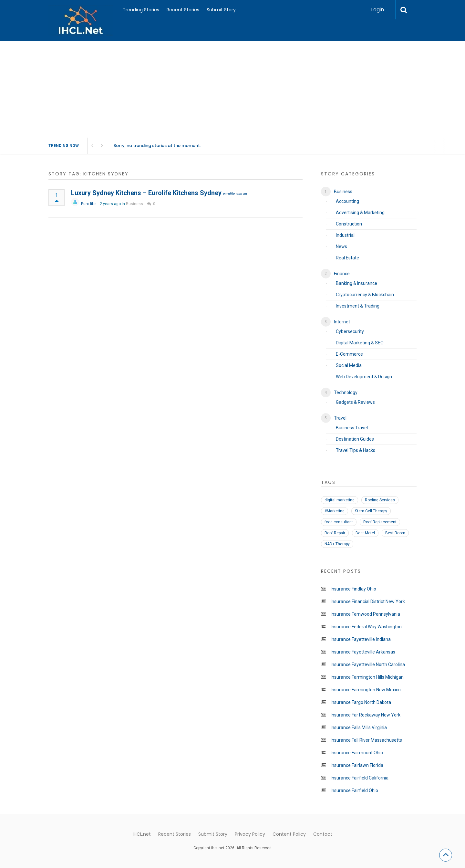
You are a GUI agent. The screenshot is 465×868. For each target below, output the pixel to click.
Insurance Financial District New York (368, 601)
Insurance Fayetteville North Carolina (368, 664)
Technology (346, 392)
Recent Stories (183, 10)
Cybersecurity (350, 331)
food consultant (339, 522)
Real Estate (347, 258)
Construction (349, 224)
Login (377, 10)
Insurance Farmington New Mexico (366, 690)
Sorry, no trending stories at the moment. (157, 146)
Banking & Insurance (356, 283)
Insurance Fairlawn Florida (357, 765)
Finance (342, 274)
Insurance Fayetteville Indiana (361, 639)
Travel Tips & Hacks (356, 450)
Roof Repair (335, 533)
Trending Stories (141, 10)
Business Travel (352, 428)
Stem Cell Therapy (371, 511)
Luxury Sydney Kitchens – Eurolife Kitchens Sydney (146, 193)
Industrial (345, 235)
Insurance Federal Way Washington (366, 627)
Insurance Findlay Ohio (353, 589)
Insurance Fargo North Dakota (361, 702)
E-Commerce (349, 354)
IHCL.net (142, 834)
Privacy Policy (250, 834)
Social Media (349, 365)
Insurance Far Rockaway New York (366, 715)
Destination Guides (355, 439)
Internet (342, 322)
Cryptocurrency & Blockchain (365, 295)
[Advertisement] (232, 89)
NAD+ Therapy (337, 544)
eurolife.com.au (235, 194)
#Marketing (335, 511)
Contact (323, 834)
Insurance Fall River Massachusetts (366, 740)
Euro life (88, 204)
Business (134, 204)
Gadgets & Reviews (355, 402)
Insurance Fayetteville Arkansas (363, 652)
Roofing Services (380, 500)
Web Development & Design (364, 377)
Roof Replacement (380, 522)
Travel (340, 418)
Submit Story (221, 10)
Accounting (347, 201)
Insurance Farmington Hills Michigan (367, 677)
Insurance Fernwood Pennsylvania (365, 614)
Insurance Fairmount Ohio (357, 753)
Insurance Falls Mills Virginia (359, 727)
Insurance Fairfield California (360, 778)
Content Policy (289, 834)
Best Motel (365, 533)
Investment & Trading (358, 306)
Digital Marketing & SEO (360, 343)
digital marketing (340, 500)
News (341, 246)
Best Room (395, 533)
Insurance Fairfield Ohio (354, 790)
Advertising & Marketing (360, 213)
